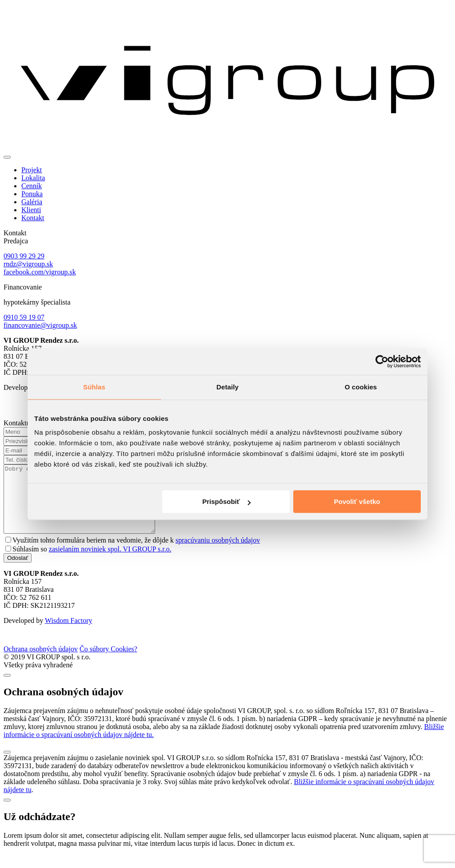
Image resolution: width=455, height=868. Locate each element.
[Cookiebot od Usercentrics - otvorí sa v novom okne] (382, 361)
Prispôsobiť (226, 501)
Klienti (31, 210)
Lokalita (33, 178)
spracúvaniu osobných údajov (218, 553)
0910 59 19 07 (24, 317)
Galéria (32, 202)
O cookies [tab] (361, 387)
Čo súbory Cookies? (108, 662)
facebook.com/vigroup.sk (40, 272)
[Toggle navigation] (7, 157)
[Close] (7, 689)
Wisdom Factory (68, 634)
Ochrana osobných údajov (41, 662)
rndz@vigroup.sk (28, 264)
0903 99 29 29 (24, 256)
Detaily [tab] (227, 387)
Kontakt (33, 218)
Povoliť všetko (357, 501)
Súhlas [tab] (94, 387)
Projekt (32, 170)
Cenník (32, 186)
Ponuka (32, 194)
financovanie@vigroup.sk (40, 325)
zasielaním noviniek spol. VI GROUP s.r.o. (110, 562)
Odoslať (18, 571)
